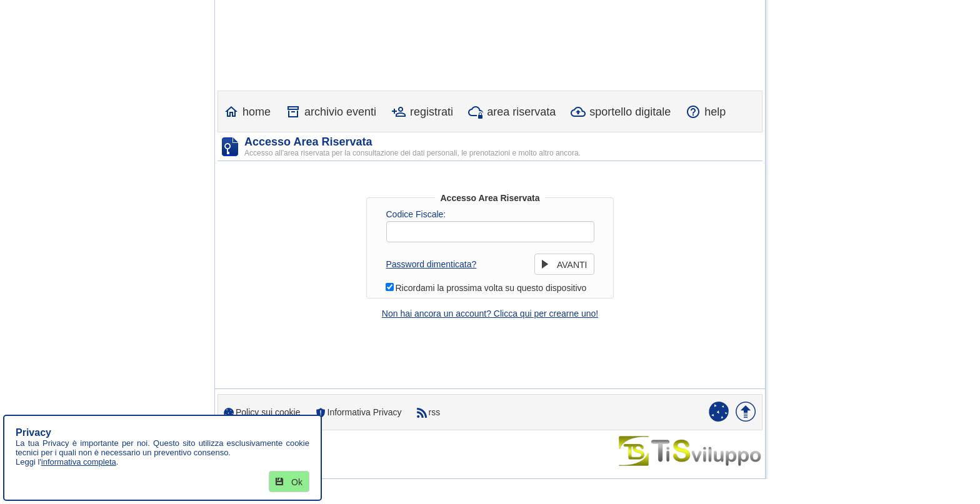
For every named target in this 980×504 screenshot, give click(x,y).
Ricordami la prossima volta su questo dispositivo (491, 288)
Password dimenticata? (432, 264)
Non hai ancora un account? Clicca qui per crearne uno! (490, 314)
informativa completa (79, 462)
